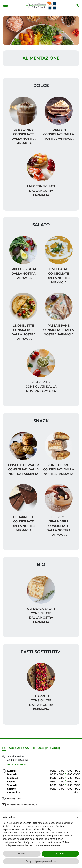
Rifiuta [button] (22, 854)
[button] (78, 817)
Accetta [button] (60, 854)
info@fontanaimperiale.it (22, 805)
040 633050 (14, 799)
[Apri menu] (6, 5)
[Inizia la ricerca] (77, 5)
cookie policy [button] (45, 829)
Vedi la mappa (17, 765)
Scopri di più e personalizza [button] (41, 861)
